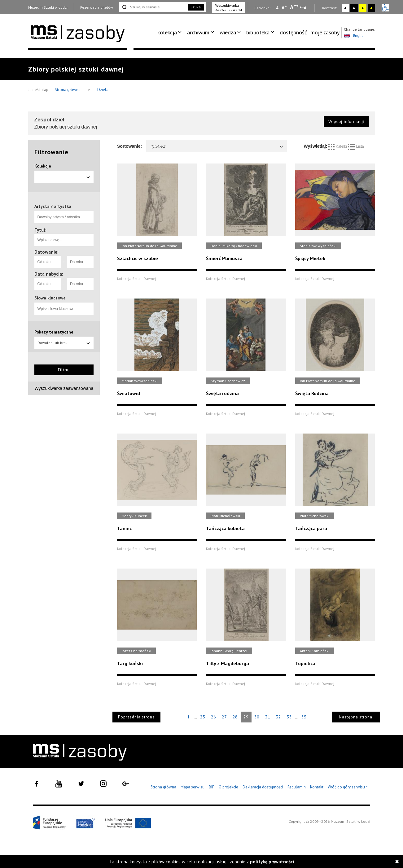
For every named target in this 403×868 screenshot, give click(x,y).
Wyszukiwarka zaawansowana (229, 7)
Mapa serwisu (193, 787)
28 (235, 717)
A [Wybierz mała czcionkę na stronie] (277, 8)
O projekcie (228, 787)
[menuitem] (171, 33)
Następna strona (356, 717)
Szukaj (196, 7)
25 (203, 717)
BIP (212, 787)
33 (289, 717)
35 (304, 717)
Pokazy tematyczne (54, 332)
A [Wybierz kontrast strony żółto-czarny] (363, 8)
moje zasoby (325, 32)
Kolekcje (43, 166)
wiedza (228, 32)
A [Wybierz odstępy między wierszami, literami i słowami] (306, 8)
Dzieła (103, 90)
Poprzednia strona (136, 717)
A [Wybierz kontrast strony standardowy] (345, 8)
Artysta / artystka (53, 206)
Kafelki (338, 146)
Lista (356, 146)
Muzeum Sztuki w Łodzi (48, 7)
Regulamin (297, 787)
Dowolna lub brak (64, 343)
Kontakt (317, 787)
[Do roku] (80, 262)
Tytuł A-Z (217, 146)
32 (278, 717)
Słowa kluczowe (50, 298)
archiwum (198, 32)
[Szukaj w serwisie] (153, 7)
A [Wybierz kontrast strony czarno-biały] (354, 8)
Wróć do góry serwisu (348, 787)
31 (268, 717)
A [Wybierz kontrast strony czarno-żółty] (371, 8)
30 (257, 717)
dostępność (293, 32)
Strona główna (68, 90)
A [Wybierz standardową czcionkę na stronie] (284, 7)
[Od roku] (48, 262)
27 (224, 717)
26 (213, 717)
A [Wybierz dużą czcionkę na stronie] (294, 7)
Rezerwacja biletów (97, 7)
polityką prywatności (272, 862)
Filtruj (64, 370)
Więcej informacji (346, 122)
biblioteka (258, 32)
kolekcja (167, 32)
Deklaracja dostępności (263, 787)
